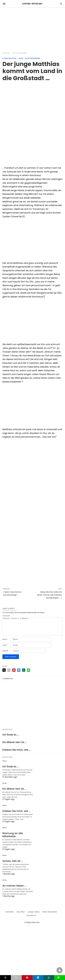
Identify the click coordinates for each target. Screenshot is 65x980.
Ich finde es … (11, 739)
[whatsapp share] (24, 674)
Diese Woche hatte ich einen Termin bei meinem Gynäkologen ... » (50, 595)
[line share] (28, 674)
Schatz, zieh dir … (13, 865)
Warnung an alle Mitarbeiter (13, 839)
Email (5, 649)
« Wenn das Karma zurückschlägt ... (12, 593)
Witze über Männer (20, 53)
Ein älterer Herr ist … (14, 746)
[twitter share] (4, 674)
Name (5, 643)
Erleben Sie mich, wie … (16, 754)
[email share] (9, 674)
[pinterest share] (14, 674)
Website (5, 655)
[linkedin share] (19, 674)
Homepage (6, 53)
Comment (6, 616)
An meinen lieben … (14, 890)
